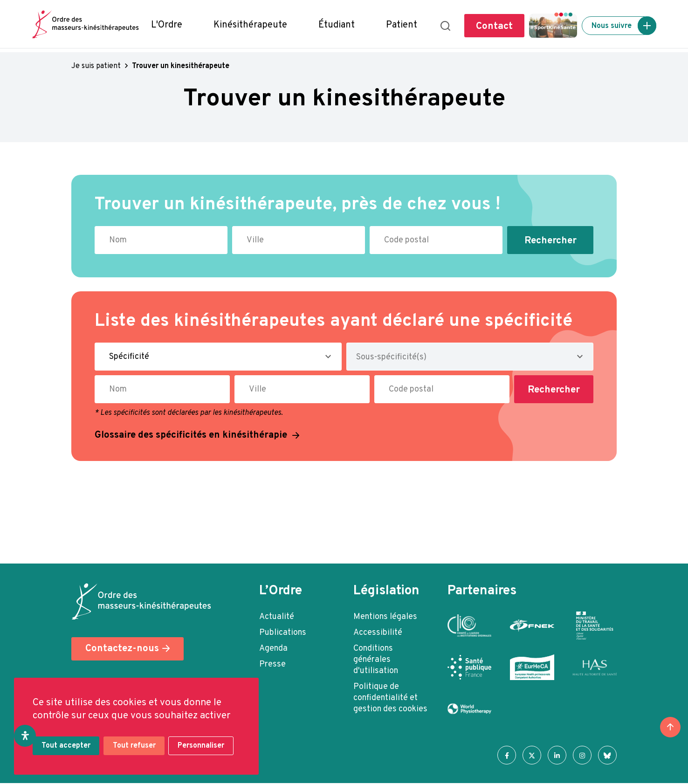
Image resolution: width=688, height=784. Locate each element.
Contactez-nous (122, 649)
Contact (494, 26)
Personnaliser (203, 747)
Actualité (277, 617)
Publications (283, 633)
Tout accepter (66, 747)
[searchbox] (407, 359)
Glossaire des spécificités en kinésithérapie (193, 435)
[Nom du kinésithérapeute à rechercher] (161, 240)
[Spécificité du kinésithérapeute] (218, 357)
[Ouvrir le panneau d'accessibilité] (25, 736)
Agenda (273, 649)
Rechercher (550, 241)
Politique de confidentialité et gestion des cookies (390, 698)
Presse (272, 664)
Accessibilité (378, 633)
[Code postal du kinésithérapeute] (436, 240)
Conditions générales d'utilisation (376, 660)
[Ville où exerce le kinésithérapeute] (299, 240)
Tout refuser (135, 747)
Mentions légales (385, 617)
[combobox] (470, 357)
